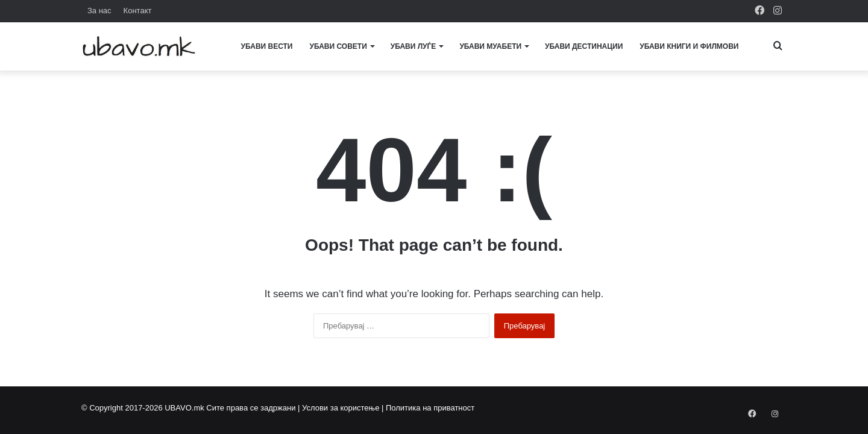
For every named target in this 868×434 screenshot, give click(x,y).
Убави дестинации (584, 46)
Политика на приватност (430, 408)
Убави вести (267, 46)
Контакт (138, 11)
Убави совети (338, 46)
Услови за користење (341, 408)
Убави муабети (490, 46)
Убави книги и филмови (689, 46)
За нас (99, 11)
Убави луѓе (414, 46)
